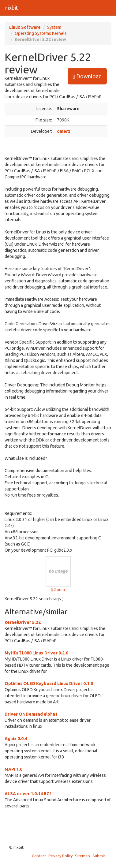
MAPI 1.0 (13, 769)
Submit (99, 856)
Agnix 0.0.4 (16, 739)
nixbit (11, 8)
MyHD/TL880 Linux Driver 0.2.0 (36, 653)
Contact (39, 856)
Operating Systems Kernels (41, 33)
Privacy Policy (60, 856)
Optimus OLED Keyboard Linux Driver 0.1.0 (49, 684)
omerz (64, 131)
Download (87, 76)
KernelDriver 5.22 (23, 622)
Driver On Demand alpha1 (31, 714)
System (54, 27)
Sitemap (82, 856)
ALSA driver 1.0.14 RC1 (28, 794)
